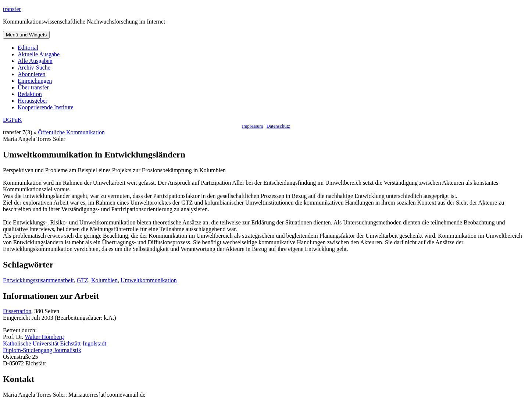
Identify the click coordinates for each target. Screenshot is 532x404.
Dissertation (17, 311)
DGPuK (13, 120)
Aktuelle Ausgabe (39, 54)
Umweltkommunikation (149, 280)
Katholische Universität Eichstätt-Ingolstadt (55, 343)
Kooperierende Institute (46, 107)
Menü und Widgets (26, 35)
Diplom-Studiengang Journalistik (42, 350)
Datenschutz (278, 126)
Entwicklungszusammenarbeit (38, 280)
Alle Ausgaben (35, 61)
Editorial (28, 48)
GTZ (83, 280)
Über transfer (33, 87)
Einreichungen (35, 81)
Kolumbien (104, 280)
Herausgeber (33, 101)
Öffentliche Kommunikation (72, 132)
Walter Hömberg (44, 337)
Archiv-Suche (34, 68)
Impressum (253, 126)
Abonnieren (32, 74)
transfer (12, 9)
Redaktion (30, 94)
